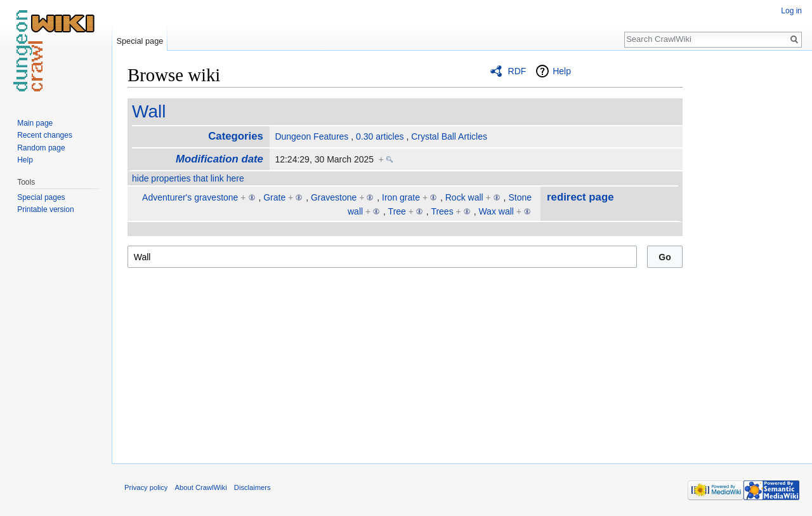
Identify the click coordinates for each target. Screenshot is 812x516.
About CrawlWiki (201, 487)
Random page (41, 148)
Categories (236, 136)
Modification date (219, 159)
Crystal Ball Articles (449, 136)
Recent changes (45, 135)
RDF (517, 71)
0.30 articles (380, 136)
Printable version (45, 209)
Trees (442, 211)
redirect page (580, 197)
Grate (274, 197)
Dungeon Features (311, 136)
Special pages (41, 197)
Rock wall (464, 197)
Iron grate (401, 197)
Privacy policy (146, 487)
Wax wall (496, 211)
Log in (791, 11)
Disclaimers (252, 487)
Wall (149, 111)
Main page (35, 123)
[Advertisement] (746, 254)
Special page (140, 41)
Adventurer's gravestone (190, 197)
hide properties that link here (188, 178)
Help (562, 71)
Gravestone (334, 197)
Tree (397, 211)
